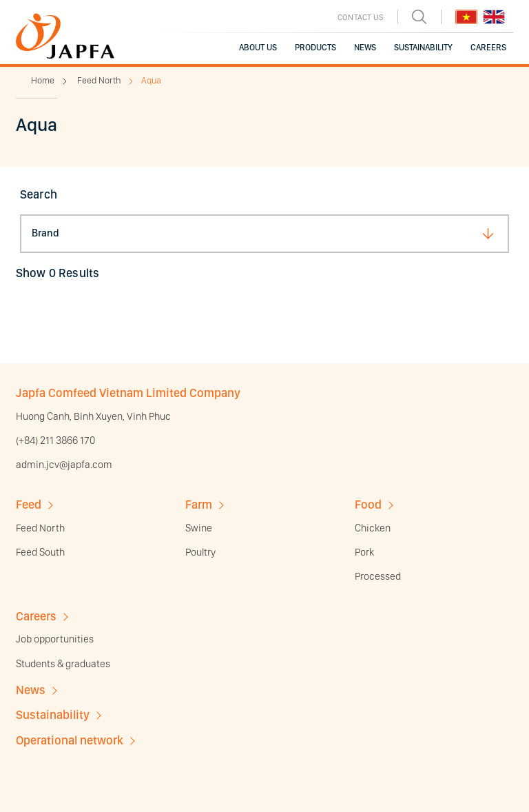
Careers (36, 616)
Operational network (70, 740)
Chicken (373, 528)
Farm (199, 504)
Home (43, 80)
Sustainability (53, 714)
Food (368, 504)
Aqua (151, 80)
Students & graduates (63, 664)
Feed (29, 504)
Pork (364, 552)
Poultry (200, 552)
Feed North (99, 80)
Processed (378, 576)
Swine (199, 528)
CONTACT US (361, 17)
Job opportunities (55, 639)
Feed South (40, 552)
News (31, 690)
